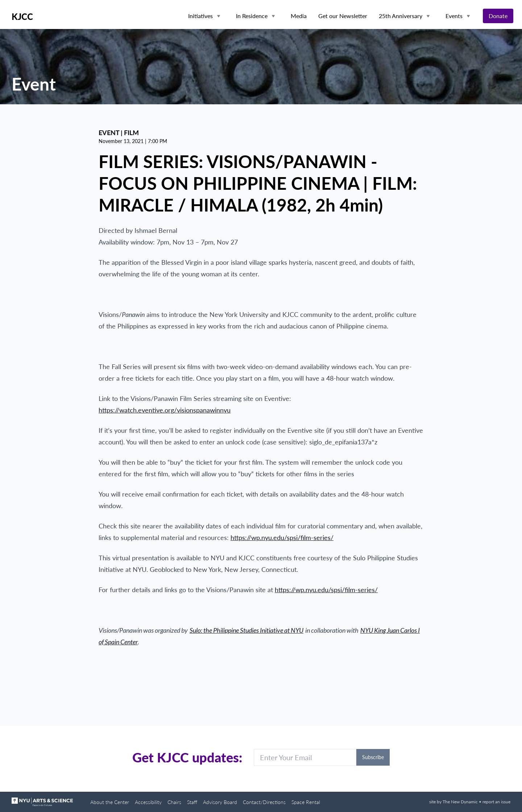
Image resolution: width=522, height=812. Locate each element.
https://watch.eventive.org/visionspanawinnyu (165, 410)
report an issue (496, 802)
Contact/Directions (264, 802)
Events (454, 16)
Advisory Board (220, 802)
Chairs (174, 802)
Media (299, 16)
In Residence (252, 16)
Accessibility (148, 802)
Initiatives (200, 16)
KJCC (22, 17)
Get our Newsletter (343, 16)
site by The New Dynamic (454, 802)
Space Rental (306, 802)
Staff (192, 802)
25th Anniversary (401, 16)
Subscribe (373, 757)
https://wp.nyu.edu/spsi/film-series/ (282, 537)
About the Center (110, 802)
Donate (498, 16)
